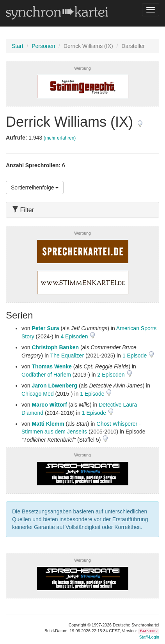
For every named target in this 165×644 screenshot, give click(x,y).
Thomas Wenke (51, 366)
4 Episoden (75, 336)
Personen (43, 46)
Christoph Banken (55, 347)
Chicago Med (38, 394)
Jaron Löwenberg (54, 386)
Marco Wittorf (49, 405)
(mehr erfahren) (60, 138)
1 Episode (135, 356)
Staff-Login (149, 637)
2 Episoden (112, 375)
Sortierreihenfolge (35, 188)
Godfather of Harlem (46, 375)
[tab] (82, 210)
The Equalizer (67, 356)
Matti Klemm (48, 424)
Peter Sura (45, 328)
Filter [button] (23, 210)
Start (18, 46)
